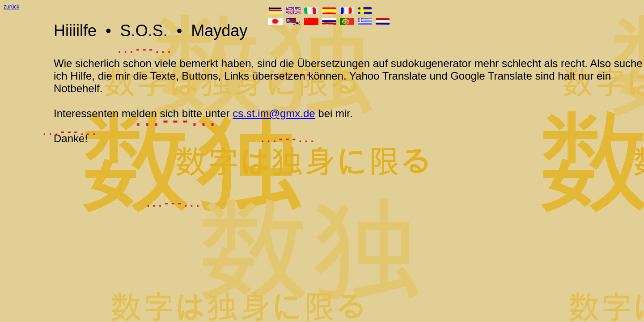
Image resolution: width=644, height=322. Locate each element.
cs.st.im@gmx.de (274, 113)
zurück (11, 7)
